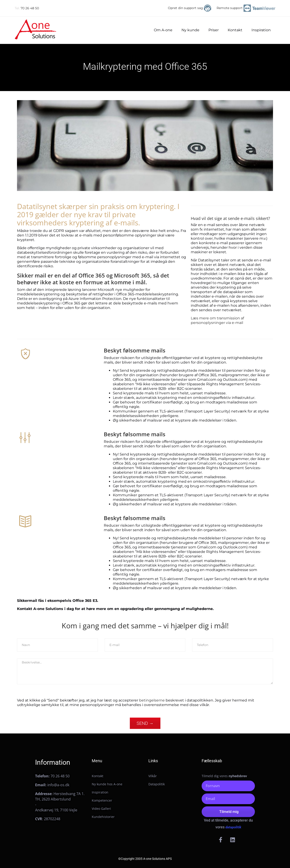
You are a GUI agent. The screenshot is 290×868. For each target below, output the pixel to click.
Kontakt (235, 30)
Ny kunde (190, 30)
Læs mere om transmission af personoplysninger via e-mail (217, 320)
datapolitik (233, 827)
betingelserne (152, 700)
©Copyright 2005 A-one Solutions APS (145, 859)
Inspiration (261, 30)
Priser (214, 30)
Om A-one (163, 30)
